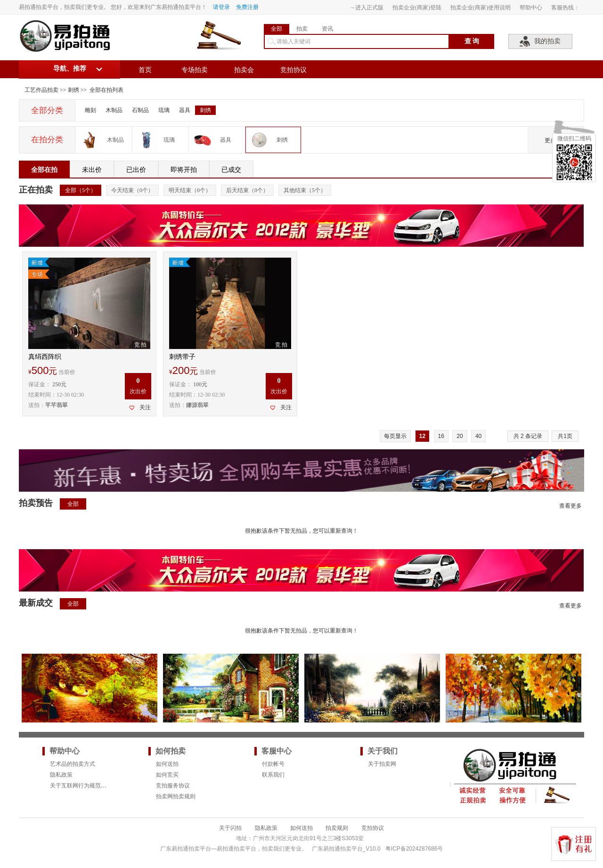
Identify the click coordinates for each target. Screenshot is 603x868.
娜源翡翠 (197, 405)
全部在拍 (44, 170)
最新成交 (36, 603)
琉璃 (164, 110)
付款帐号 (273, 764)
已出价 (136, 170)
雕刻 (90, 110)
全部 (277, 29)
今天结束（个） (132, 190)
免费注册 (247, 7)
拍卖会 (244, 70)
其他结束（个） (305, 190)
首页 (145, 70)
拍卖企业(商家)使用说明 (481, 8)
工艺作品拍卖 (41, 90)
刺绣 (73, 90)
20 (460, 436)
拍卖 (302, 29)
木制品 (114, 110)
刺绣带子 (182, 357)
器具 (185, 110)
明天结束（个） (190, 190)
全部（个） (81, 190)
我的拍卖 (547, 41)
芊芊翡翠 (57, 405)
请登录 (221, 7)
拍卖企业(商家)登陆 (417, 8)
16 (441, 436)
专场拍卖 (195, 70)
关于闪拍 (230, 828)
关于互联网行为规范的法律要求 (90, 786)
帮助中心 (531, 8)
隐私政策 (61, 775)
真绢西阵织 (45, 357)
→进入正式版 (367, 8)
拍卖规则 (337, 828)
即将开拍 (184, 170)
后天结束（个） (247, 190)
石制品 (140, 110)
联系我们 (273, 775)
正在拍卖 (36, 190)
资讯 (327, 29)
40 (478, 436)
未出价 (92, 170)
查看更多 (570, 506)
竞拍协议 (293, 70)
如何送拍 (167, 764)
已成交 (231, 170)
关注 (145, 407)
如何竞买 (167, 775)
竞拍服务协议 (173, 786)
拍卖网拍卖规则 (176, 796)
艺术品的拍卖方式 (73, 764)
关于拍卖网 (382, 764)
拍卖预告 (36, 503)
